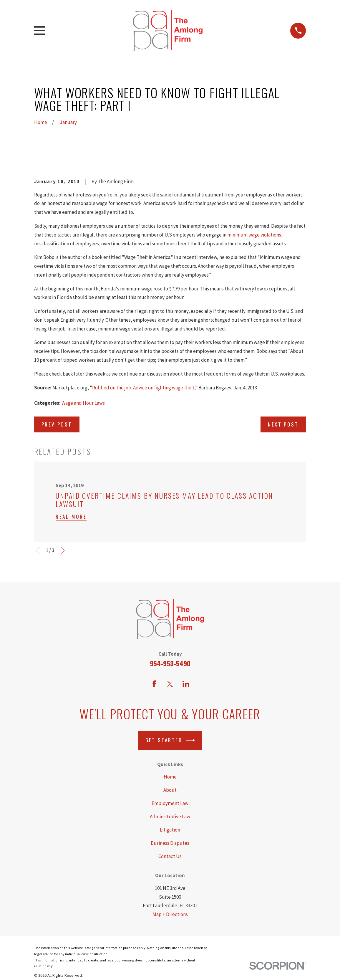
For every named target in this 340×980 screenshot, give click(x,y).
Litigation (170, 830)
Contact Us (170, 856)
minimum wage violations (254, 235)
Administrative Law (170, 817)
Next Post (283, 424)
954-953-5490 (170, 663)
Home (170, 777)
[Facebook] (154, 684)
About (170, 790)
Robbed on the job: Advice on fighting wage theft (143, 388)
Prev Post (57, 424)
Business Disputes (170, 843)
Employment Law (170, 803)
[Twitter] (170, 684)
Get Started (170, 740)
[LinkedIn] (186, 684)
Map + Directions (170, 914)
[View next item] (63, 551)
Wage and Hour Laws (83, 403)
